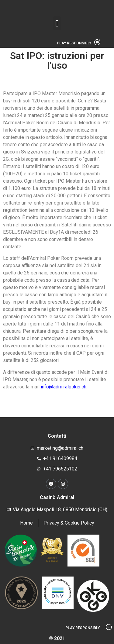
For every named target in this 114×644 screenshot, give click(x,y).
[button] (57, 23)
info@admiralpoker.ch (64, 387)
